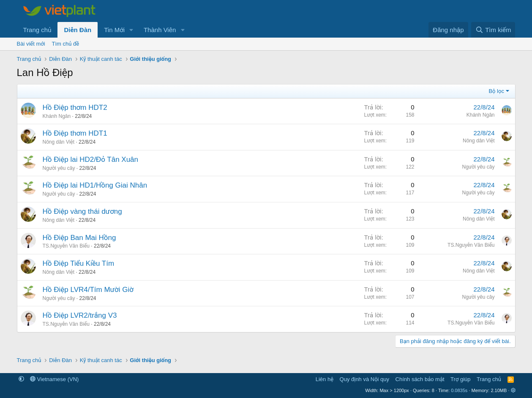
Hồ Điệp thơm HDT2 (75, 108)
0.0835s (459, 390)
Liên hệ (325, 379)
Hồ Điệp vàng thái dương (82, 211)
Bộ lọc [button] (496, 91)
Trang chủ (37, 30)
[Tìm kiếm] (493, 30)
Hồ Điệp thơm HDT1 (75, 133)
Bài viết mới (31, 44)
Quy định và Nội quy (365, 379)
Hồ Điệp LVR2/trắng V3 (80, 315)
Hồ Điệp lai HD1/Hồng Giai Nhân (95, 185)
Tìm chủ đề (66, 44)
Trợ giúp (460, 379)
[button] (131, 30)
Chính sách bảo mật (420, 379)
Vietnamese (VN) (54, 379)
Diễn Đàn (78, 30)
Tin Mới (114, 30)
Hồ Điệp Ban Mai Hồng (79, 238)
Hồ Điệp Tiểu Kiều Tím (79, 263)
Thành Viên (160, 30)
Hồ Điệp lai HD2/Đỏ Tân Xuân (91, 159)
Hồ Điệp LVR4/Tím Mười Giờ (88, 290)
